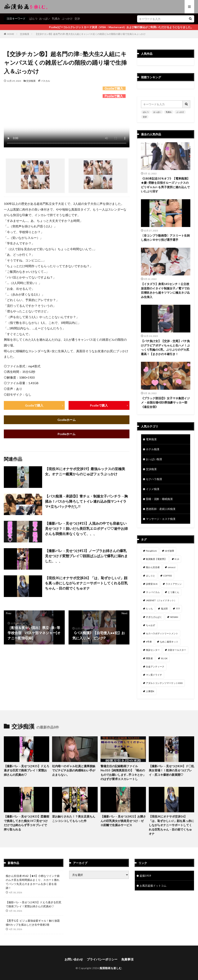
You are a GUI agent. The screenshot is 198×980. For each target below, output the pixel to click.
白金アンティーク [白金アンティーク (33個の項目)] (155, 667)
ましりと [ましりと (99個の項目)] (151, 576)
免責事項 (127, 959)
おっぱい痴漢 (154, 459)
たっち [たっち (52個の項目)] (149, 609)
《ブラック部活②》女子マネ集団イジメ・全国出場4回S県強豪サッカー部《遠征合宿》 (165, 402)
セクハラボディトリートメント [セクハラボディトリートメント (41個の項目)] (162, 633)
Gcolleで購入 (34, 405)
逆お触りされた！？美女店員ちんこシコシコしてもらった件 (74, 819)
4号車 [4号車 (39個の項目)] (149, 642)
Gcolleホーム (67, 420)
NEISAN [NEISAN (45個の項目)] (174, 617)
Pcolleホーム (67, 434)
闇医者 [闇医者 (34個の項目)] (149, 658)
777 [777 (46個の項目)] (178, 609)
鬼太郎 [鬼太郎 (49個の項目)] (164, 609)
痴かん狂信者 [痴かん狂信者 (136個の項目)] (153, 567)
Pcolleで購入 (99, 405)
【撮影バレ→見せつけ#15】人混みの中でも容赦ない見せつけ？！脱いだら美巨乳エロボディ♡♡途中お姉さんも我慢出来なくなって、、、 (86, 528)
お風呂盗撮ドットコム (153, 886)
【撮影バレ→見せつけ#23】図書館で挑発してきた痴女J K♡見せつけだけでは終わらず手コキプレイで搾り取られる (27, 823)
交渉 (77, 18)
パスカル (45, 81)
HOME (11, 34)
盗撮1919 (145, 876)
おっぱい (45, 18)
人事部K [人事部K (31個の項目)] (150, 691)
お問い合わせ (74, 959)
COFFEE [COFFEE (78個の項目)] (168, 576)
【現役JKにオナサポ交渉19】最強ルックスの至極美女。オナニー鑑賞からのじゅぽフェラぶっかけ (85, 471)
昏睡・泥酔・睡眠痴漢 (159, 499)
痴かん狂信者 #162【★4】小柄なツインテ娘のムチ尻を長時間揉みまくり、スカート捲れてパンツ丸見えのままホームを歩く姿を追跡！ (33, 882)
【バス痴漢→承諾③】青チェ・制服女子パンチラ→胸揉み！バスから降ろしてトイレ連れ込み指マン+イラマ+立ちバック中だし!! (86, 501)
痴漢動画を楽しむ (111, 968)
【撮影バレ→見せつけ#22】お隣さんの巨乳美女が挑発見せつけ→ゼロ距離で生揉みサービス (123, 821)
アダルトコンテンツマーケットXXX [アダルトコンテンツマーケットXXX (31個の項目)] (164, 683)
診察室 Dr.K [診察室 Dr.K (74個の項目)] (152, 584)
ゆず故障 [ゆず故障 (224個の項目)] (169, 551)
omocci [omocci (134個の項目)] (172, 567)
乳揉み (56, 18)
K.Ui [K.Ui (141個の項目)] (177, 559)
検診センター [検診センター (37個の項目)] (153, 650)
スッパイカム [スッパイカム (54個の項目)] (153, 592)
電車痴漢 (151, 439)
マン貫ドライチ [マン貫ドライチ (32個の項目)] (154, 675)
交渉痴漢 (25, 34)
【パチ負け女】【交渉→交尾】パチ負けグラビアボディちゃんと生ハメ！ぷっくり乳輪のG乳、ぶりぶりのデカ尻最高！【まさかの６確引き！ (165, 347)
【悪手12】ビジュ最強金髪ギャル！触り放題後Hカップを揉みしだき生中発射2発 (33, 923)
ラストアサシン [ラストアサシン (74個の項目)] (174, 584)
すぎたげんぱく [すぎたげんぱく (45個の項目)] (154, 617)
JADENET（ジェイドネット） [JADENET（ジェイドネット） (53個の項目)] (161, 600)
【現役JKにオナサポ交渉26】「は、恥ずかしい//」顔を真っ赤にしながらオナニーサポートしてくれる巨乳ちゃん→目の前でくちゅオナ (86, 583)
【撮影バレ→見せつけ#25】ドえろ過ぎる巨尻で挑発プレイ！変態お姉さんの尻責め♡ (27, 770)
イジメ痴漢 (153, 489)
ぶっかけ (67, 18)
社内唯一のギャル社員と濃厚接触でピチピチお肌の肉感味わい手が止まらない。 (74, 770)
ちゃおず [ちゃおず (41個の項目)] (151, 625)
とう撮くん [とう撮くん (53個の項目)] (173, 592)
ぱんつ (33, 18)
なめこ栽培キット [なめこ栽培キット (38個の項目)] (169, 642)
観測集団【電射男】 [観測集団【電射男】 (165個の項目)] (156, 559)
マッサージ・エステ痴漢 (161, 519)
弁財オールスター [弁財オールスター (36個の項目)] (177, 650)
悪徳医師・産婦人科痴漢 (161, 509)
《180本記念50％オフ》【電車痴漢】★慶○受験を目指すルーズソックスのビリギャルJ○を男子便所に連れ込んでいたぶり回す (165, 185)
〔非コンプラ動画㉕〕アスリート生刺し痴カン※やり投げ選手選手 (165, 238)
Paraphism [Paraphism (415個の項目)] (151, 551)
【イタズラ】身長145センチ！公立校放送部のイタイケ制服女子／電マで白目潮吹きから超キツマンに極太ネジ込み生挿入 (165, 290)
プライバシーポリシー (102, 959)
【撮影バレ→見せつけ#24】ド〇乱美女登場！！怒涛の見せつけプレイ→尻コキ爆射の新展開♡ (171, 770)
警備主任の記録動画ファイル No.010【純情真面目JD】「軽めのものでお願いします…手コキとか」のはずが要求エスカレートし (123, 773)
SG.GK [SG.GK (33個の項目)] (164, 658)
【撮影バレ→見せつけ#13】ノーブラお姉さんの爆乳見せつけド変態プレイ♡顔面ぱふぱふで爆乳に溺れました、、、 (86, 556)
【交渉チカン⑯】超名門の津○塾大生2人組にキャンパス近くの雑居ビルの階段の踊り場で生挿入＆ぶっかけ (90, 34)
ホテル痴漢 (153, 449)
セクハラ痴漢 (154, 479)
